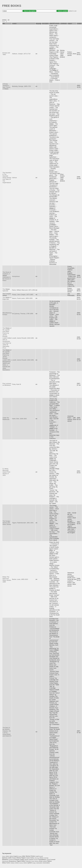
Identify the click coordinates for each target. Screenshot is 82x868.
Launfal (48, 860)
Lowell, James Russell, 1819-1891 (23, 338)
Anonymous (16, 276)
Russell (41, 856)
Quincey (5, 858)
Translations (42, 860)
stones (25, 863)
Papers (24, 858)
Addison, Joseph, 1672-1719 (21, 54)
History (19, 858)
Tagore (19, 861)
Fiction (33, 856)
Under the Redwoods (6, 419)
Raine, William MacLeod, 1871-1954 (24, 290)
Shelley (32, 858)
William (4, 863)
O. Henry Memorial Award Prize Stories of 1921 (6, 472)
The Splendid (6, 290)
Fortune (17, 860)
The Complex (7, 295)
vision (7, 856)
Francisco (28, 861)
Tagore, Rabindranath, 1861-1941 (23, 523)
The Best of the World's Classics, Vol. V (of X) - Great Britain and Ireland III (7, 732)
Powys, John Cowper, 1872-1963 (23, 295)
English (16, 856)
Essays (20, 856)
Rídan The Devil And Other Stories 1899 (7, 579)
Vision (4, 856)
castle (10, 858)
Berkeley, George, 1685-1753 (21, 86)
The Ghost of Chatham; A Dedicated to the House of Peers (7, 276)
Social (26, 860)
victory (17, 863)
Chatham (13, 863)
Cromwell (53, 860)
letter (24, 856)
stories (11, 856)
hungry (34, 863)
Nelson (42, 858)
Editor (23, 861)
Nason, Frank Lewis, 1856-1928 (22, 298)
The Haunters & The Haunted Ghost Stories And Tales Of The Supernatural (7, 178)
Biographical (13, 861)
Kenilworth (11, 860)
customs (31, 860)
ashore (45, 861)
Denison (37, 861)
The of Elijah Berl (7, 298)
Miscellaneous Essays (7, 314)
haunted (36, 860)
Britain (41, 861)
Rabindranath (5, 861)
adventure (37, 858)
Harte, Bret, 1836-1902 (19, 419)
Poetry (33, 861)
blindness (5, 860)
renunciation (46, 863)
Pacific (8, 863)
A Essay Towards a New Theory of (6, 86)
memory (21, 863)
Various (14, 178)
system (30, 863)
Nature (50, 861)
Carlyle (28, 858)
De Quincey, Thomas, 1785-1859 (23, 314)
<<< (3, 22)
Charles (14, 858)
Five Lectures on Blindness (7, 384)
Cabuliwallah (39, 863)
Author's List (72, 11)
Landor (22, 860)
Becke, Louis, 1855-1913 (20, 579)
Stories (28, 856)
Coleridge (46, 858)
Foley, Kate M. (17, 384)
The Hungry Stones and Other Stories (7, 523)
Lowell (37, 856)
